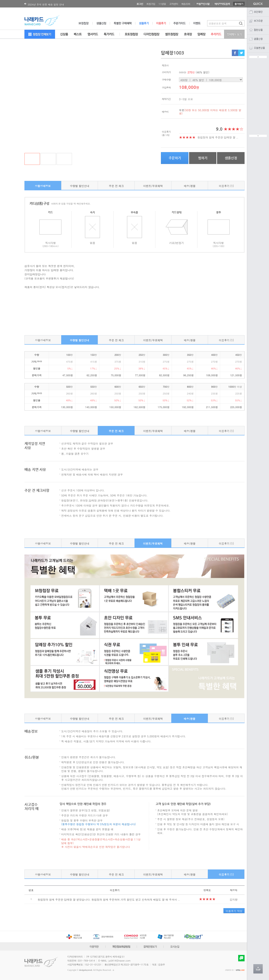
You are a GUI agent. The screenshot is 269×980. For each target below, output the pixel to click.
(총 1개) (166, 135)
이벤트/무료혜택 (153, 186)
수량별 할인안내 (79, 186)
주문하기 (175, 158)
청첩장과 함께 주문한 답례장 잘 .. (218, 137)
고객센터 (174, 4)
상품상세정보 (43, 186)
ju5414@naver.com (120, 961)
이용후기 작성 (234, 911)
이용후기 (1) (226, 186)
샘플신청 (231, 158)
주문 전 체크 (116, 186)
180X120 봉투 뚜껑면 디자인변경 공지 (49, 4)
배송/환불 (190, 186)
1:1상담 (162, 4)
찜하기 (203, 158)
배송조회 (186, 4)
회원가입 (151, 4)
